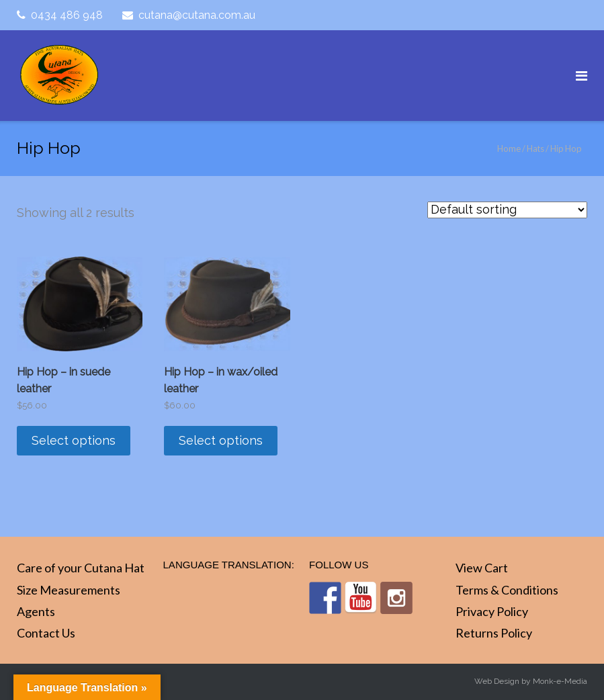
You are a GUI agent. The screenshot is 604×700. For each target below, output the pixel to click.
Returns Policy (494, 633)
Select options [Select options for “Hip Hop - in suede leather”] (74, 440)
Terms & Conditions (507, 590)
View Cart (482, 568)
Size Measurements (69, 590)
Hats (535, 148)
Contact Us (46, 633)
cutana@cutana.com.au (197, 15)
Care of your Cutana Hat (81, 568)
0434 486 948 (67, 15)
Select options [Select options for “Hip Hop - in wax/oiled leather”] (221, 440)
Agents (36, 611)
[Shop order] (507, 210)
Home (509, 148)
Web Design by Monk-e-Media (531, 681)
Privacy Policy (492, 611)
